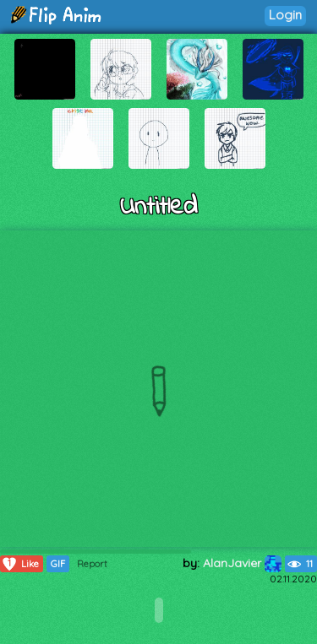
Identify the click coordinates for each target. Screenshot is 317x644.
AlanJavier (242, 563)
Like (20, 564)
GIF (58, 564)
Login (285, 15)
